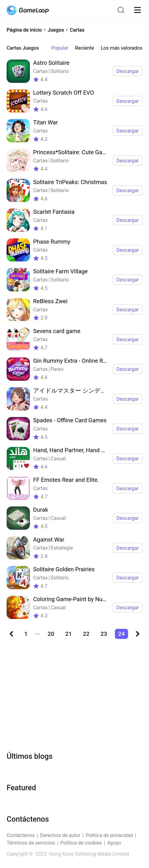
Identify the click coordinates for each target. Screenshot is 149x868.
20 (51, 634)
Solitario (60, 71)
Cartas (77, 30)
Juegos (56, 30)
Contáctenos (21, 835)
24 (121, 634)
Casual (58, 459)
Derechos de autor (60, 835)
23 (104, 634)
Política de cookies (81, 843)
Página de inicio (24, 30)
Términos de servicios (31, 843)
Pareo (57, 369)
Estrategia (62, 548)
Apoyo (114, 843)
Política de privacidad (109, 835)
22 (86, 634)
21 (68, 634)
